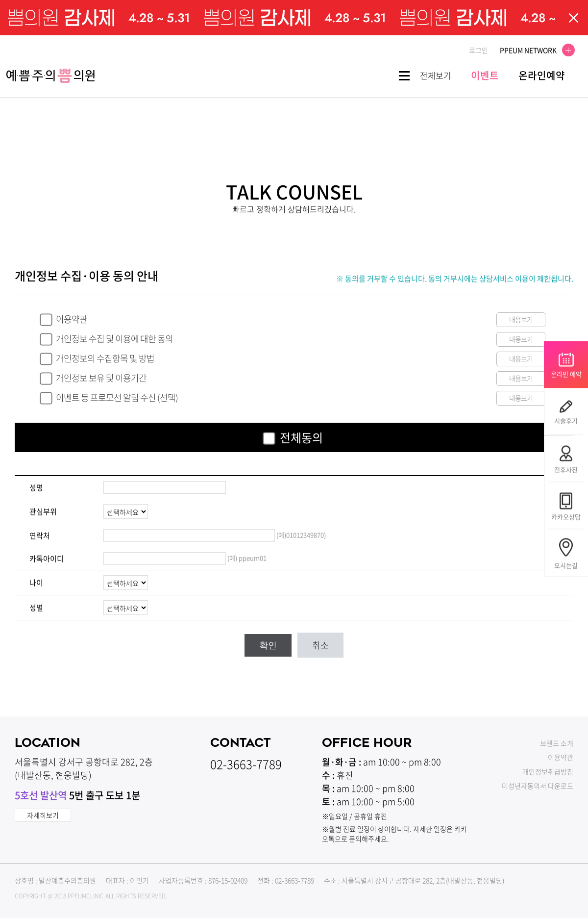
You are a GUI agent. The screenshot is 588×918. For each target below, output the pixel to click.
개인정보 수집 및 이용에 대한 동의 (114, 339)
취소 (320, 645)
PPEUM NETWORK (534, 50)
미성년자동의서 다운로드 (538, 786)
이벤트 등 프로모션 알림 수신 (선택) (117, 397)
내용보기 (521, 319)
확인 (268, 645)
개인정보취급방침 (548, 771)
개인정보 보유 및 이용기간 (101, 378)
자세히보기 (43, 815)
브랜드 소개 (557, 743)
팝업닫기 (574, 18)
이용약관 (72, 319)
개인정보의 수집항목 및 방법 (105, 358)
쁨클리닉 (50, 76)
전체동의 (301, 437)
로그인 (478, 50)
